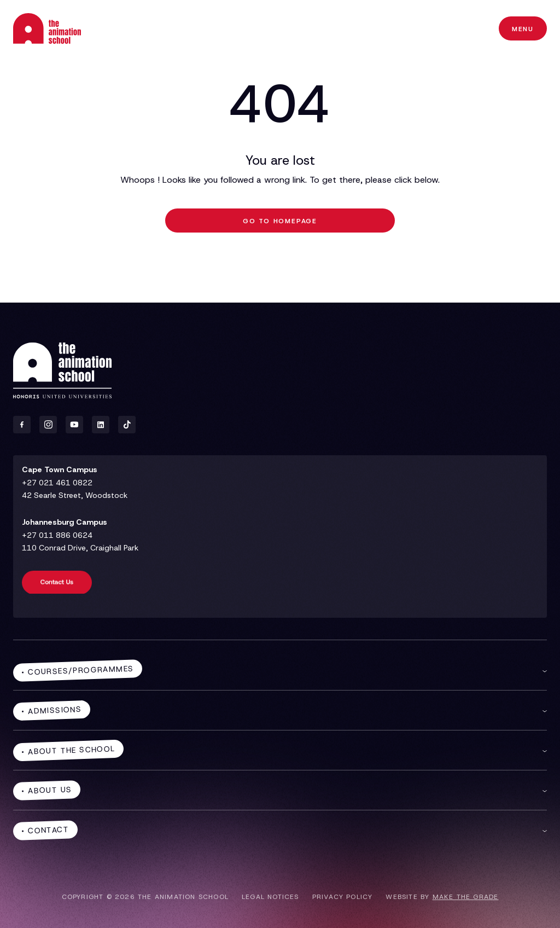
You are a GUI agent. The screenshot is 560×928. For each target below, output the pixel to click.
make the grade (466, 897)
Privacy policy (343, 897)
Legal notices (270, 897)
